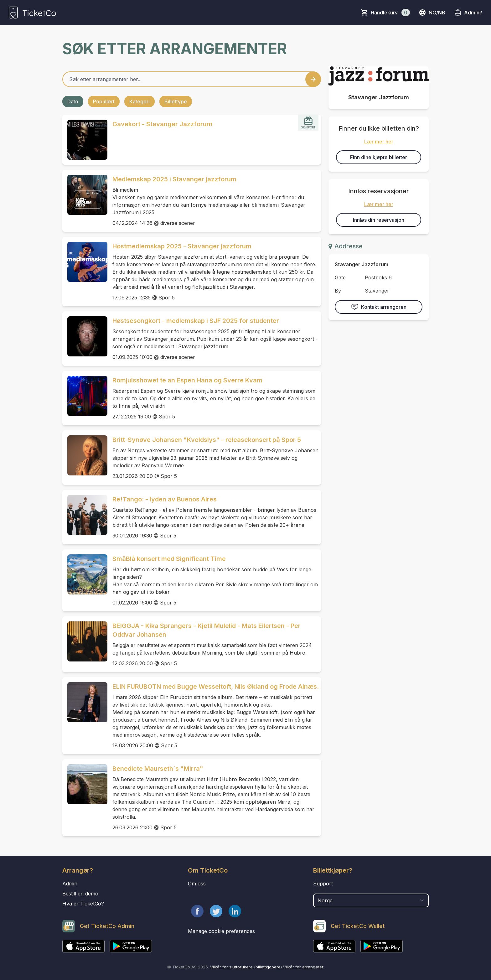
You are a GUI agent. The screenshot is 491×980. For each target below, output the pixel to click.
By (338, 291)
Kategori (140, 101)
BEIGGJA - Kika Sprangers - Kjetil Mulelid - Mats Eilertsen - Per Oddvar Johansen (207, 630)
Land (320, 890)
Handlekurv (390, 13)
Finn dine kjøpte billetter (379, 157)
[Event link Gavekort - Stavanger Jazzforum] (85, 140)
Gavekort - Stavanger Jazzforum (162, 124)
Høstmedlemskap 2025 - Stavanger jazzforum (182, 246)
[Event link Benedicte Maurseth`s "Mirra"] (85, 784)
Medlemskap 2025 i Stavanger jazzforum (174, 179)
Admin (70, 884)
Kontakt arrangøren (379, 307)
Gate (340, 277)
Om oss (197, 884)
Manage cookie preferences (221, 931)
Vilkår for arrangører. (304, 967)
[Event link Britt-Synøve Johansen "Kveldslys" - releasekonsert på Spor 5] (85, 455)
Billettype (176, 101)
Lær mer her (379, 142)
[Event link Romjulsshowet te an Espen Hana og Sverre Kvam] (85, 396)
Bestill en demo (80, 894)
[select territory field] (371, 900)
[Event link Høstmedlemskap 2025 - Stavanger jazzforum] (85, 262)
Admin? (473, 13)
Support (323, 884)
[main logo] (32, 13)
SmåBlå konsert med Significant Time (169, 559)
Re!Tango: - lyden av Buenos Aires (165, 499)
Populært (104, 101)
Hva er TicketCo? (83, 904)
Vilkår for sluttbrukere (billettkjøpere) (246, 967)
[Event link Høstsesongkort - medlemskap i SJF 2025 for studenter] (85, 336)
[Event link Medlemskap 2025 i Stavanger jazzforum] (85, 195)
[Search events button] (313, 79)
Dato (73, 101)
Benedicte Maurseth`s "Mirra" (158, 769)
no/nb (432, 13)
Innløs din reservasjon (379, 220)
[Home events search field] (192, 79)
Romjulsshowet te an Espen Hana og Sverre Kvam (187, 380)
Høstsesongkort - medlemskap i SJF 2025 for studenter (196, 321)
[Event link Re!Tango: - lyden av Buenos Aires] (85, 515)
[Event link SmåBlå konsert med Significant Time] (85, 574)
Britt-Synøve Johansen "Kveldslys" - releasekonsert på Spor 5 (207, 440)
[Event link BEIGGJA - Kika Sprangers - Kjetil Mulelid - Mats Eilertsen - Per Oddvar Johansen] (85, 641)
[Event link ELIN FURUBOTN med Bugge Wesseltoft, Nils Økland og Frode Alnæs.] (85, 702)
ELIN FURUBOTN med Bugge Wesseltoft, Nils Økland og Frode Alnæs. (216, 687)
